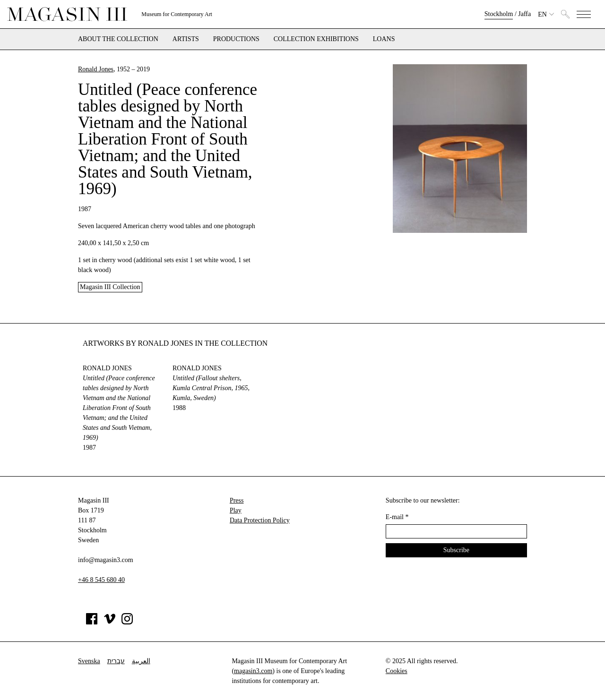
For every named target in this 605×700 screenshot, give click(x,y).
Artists (186, 39)
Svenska (89, 661)
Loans (384, 39)
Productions (236, 39)
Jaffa (524, 14)
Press (237, 500)
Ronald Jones (96, 69)
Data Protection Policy (260, 520)
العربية (141, 661)
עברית (116, 661)
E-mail (397, 517)
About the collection (118, 39)
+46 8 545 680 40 (101, 580)
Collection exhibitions (316, 39)
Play (236, 510)
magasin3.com (253, 671)
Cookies (397, 671)
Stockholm (499, 14)
